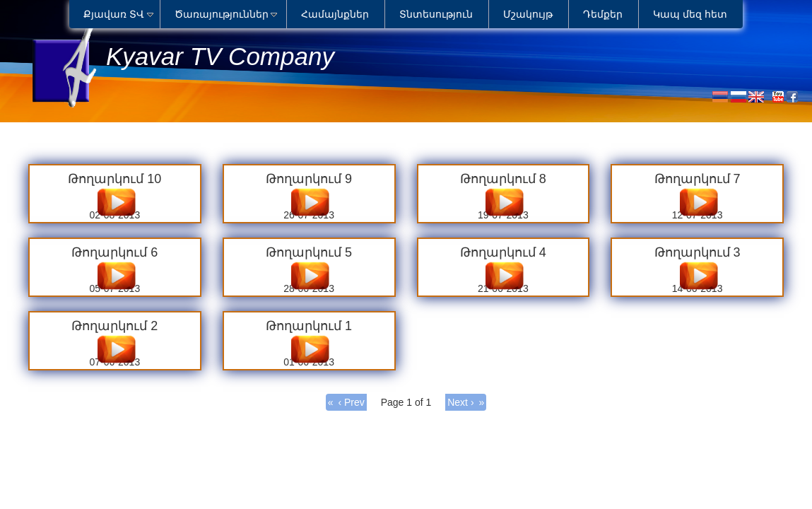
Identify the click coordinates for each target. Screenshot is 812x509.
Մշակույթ (528, 14)
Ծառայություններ (222, 14)
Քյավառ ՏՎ (114, 14)
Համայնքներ (335, 14)
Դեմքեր (603, 14)
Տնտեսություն (436, 14)
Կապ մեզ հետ (690, 14)
